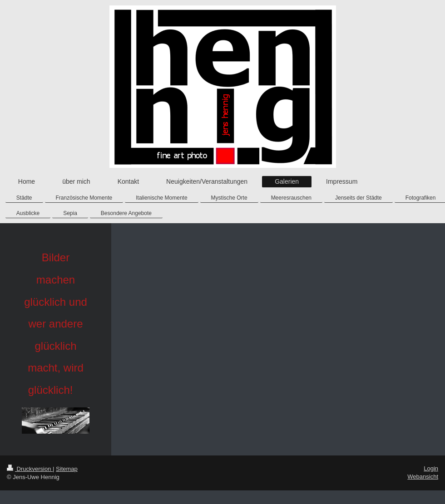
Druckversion (30, 469)
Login (431, 468)
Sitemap (67, 469)
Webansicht (423, 477)
